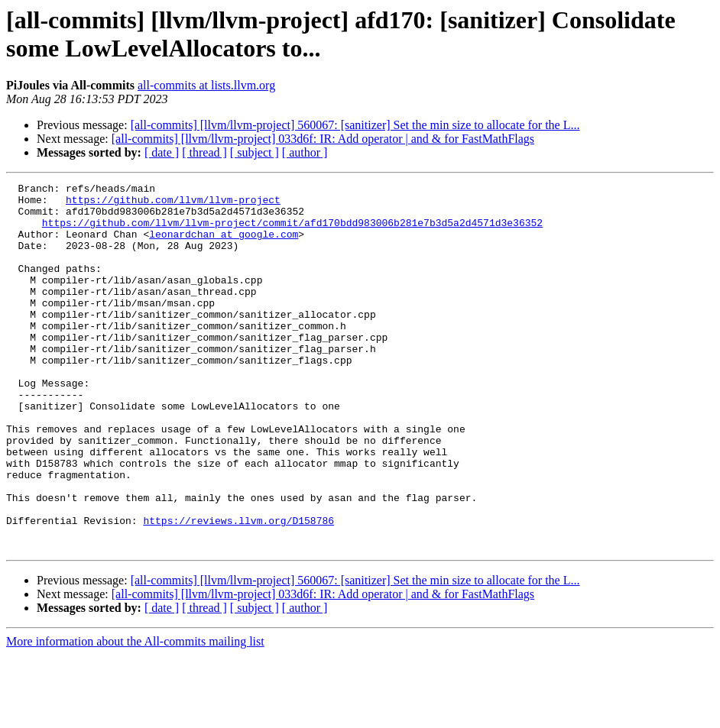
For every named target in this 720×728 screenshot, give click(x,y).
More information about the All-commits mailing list (135, 715)
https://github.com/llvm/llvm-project (173, 204)
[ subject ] (255, 152)
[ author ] (305, 152)
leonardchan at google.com (224, 245)
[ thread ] (204, 152)
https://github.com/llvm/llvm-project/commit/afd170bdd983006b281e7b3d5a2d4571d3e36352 (292, 231)
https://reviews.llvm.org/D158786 (238, 589)
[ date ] (162, 152)
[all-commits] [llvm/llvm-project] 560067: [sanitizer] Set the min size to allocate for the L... (355, 125)
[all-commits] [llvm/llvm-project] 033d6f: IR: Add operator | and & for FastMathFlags (323, 139)
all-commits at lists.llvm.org (206, 85)
